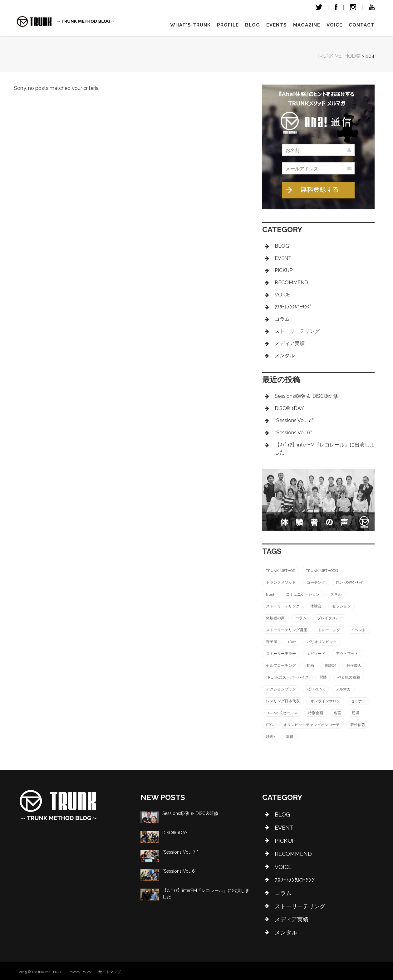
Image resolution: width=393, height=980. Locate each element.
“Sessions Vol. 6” (293, 433)
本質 (290, 737)
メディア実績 (290, 343)
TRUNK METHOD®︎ (322, 571)
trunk (271, 594)
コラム (282, 319)
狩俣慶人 (354, 666)
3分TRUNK (316, 689)
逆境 (356, 713)
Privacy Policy (80, 972)
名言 (337, 713)
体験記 (330, 666)
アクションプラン (281, 689)
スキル (336, 594)
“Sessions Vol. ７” (294, 420)
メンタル (285, 356)
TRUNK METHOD (281, 571)
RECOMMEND (291, 283)
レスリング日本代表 (283, 701)
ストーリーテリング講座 (287, 630)
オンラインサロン (325, 701)
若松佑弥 (358, 725)
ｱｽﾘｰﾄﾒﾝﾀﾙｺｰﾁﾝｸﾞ (293, 307)
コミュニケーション (303, 594)
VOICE (334, 25)
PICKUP (284, 270)
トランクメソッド (281, 583)
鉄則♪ (271, 737)
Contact (362, 25)
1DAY (292, 642)
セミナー (358, 701)
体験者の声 (275, 618)
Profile (228, 25)
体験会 (316, 606)
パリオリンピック (322, 642)
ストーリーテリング (297, 331)
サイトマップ (110, 972)
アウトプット (347, 654)
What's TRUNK (190, 25)
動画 (310, 666)
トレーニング (329, 630)
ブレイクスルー (330, 618)
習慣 (323, 677)
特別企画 (316, 713)
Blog (253, 25)
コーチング (316, 583)
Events (277, 25)
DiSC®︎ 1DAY (289, 408)
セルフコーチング (281, 666)
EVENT (283, 258)
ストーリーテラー (281, 654)
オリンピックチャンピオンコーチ (312, 725)
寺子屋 (272, 642)
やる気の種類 (349, 677)
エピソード (316, 654)
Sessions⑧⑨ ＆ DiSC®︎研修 (306, 396)
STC (269, 725)
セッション (341, 606)
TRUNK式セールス (282, 713)
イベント (358, 630)
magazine (307, 25)
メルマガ (343, 689)
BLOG (282, 246)
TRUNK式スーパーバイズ (287, 677)
